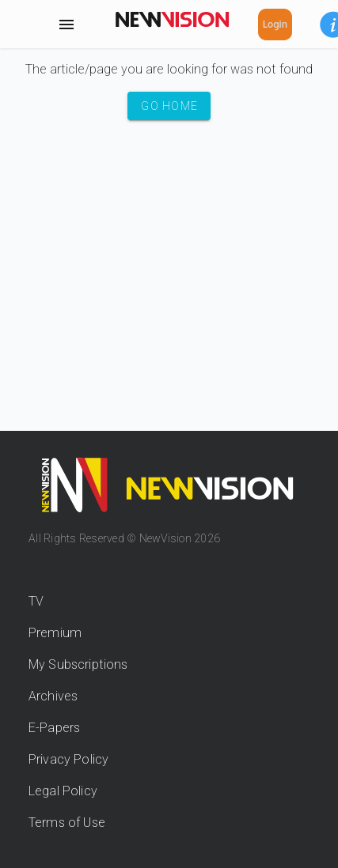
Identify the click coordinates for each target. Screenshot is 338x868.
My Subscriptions (78, 664)
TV (36, 601)
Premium (55, 633)
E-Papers (54, 728)
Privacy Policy (68, 759)
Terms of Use (67, 823)
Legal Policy (63, 791)
